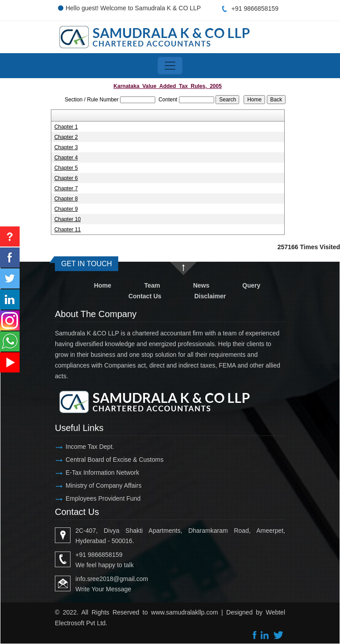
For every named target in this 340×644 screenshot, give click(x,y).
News (201, 285)
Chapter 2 (66, 137)
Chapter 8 (66, 199)
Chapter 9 (66, 209)
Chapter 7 (66, 188)
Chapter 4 (66, 158)
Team (152, 285)
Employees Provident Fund (103, 498)
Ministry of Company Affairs (104, 485)
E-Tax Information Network (102, 473)
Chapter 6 (66, 178)
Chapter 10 (68, 219)
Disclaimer (210, 296)
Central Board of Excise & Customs (114, 460)
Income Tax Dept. (90, 447)
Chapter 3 (66, 147)
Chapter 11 (68, 230)
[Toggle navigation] (170, 66)
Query (251, 285)
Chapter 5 (66, 168)
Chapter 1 (66, 127)
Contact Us (145, 296)
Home (102, 285)
